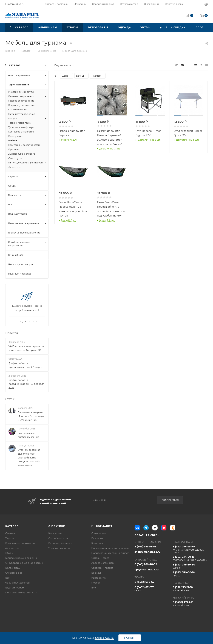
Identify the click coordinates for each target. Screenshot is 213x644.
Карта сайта (99, 578)
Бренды (96, 573)
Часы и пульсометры (18, 583)
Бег (7, 578)
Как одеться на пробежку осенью (29, 435)
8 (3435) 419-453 (190, 604)
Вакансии (97, 538)
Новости (12, 333)
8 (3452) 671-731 (152, 589)
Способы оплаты (58, 538)
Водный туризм (15, 588)
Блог (94, 588)
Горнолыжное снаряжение (21, 558)
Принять (130, 638)
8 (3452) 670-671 (145, 582)
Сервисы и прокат (102, 568)
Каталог (12, 526)
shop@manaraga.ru (148, 552)
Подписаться (170, 500)
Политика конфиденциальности (111, 553)
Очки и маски (14, 573)
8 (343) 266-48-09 (146, 564)
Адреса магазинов (103, 563)
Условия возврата (59, 548)
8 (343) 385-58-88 (145, 547)
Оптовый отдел (100, 558)
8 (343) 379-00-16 (190, 574)
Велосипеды (13, 568)
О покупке (57, 526)
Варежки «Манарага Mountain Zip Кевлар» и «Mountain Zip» (31, 416)
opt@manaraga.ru (147, 570)
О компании (99, 533)
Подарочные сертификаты (21, 593)
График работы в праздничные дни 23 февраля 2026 (26, 384)
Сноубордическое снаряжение (24, 563)
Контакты (97, 543)
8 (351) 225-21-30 (190, 589)
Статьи (10, 399)
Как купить (55, 533)
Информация (102, 526)
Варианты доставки (60, 543)
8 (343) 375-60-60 (190, 566)
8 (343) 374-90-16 (190, 558)
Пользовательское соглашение (110, 548)
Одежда (10, 533)
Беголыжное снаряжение (21, 543)
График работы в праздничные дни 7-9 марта (25, 365)
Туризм (10, 538)
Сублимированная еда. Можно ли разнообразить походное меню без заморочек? (29, 458)
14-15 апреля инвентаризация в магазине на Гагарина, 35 (26, 348)
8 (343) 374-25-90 (190, 549)
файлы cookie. (104, 638)
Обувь (9, 553)
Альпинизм (12, 548)
